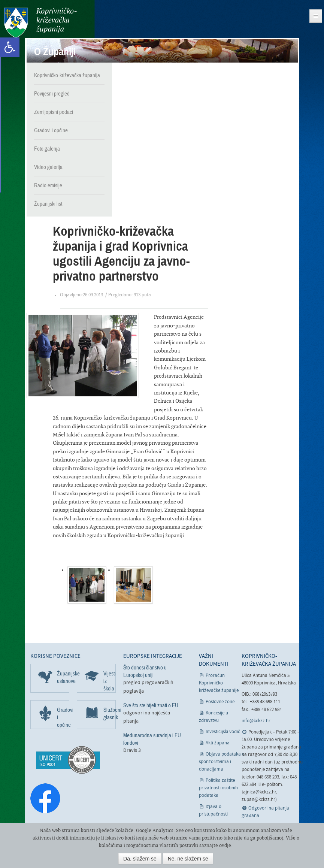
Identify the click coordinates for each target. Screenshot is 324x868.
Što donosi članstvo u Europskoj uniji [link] (145, 671)
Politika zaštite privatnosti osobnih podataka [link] (218, 788)
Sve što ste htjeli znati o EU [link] (151, 705)
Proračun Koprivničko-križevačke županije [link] (219, 683)
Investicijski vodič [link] (223, 732)
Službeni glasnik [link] (110, 714)
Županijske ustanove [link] (63, 677)
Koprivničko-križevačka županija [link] (40, 23)
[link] (10, 47)
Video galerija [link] (48, 167)
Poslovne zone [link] (220, 702)
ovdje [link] (225, 845)
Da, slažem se (140, 859)
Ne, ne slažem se (188, 859)
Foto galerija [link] (47, 149)
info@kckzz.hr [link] (256, 721)
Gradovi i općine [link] (51, 130)
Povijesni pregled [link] (52, 94)
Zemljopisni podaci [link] (54, 112)
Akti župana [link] (218, 743)
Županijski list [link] (48, 204)
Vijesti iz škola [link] (110, 681)
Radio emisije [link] (48, 185)
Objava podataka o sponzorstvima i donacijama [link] (222, 762)
